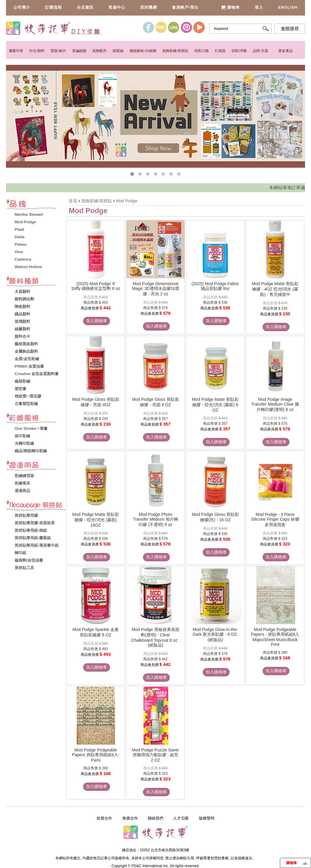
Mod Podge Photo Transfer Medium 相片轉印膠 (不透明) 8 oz (155, 519)
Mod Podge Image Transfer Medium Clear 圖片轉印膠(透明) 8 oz (275, 404)
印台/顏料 (37, 51)
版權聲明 (207, 818)
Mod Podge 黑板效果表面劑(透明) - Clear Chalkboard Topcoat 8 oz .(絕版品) (155, 637)
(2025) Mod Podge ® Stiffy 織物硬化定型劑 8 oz (96, 286)
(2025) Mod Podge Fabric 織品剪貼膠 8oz (215, 286)
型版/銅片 (58, 51)
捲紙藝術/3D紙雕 (143, 51)
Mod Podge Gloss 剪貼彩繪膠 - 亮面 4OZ (96, 402)
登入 (259, 7)
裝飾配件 (100, 51)
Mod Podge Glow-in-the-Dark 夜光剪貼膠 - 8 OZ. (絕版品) (215, 635)
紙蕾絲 (118, 51)
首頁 (73, 201)
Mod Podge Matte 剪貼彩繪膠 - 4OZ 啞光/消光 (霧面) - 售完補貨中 (275, 289)
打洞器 (220, 51)
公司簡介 (22, 7)
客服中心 (117, 7)
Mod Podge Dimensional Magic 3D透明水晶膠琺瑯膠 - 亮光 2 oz (155, 289)
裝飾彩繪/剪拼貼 (175, 51)
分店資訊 (85, 7)
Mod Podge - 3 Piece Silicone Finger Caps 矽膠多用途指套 (275, 519)
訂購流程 (54, 7)
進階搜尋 (290, 29)
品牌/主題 (260, 51)
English (288, 7)
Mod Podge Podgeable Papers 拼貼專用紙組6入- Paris (96, 755)
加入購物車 (97, 321)
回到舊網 (149, 7)
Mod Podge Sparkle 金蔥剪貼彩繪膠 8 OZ (96, 632)
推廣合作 (130, 818)
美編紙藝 (79, 51)
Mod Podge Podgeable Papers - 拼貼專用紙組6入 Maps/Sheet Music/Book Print (275, 637)
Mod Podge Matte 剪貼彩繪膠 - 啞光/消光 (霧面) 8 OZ (215, 405)
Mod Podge (127, 201)
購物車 (230, 7)
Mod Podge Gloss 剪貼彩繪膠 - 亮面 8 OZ (155, 402)
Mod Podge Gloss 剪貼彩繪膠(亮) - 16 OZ (215, 517)
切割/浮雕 (239, 51)
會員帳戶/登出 (185, 7)
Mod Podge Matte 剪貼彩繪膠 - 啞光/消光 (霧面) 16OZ (96, 520)
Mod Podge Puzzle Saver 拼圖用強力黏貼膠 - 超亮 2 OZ (155, 755)
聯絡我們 (155, 818)
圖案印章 (16, 51)
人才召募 (181, 818)
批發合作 (104, 818)
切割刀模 (202, 51)
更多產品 (286, 51)
